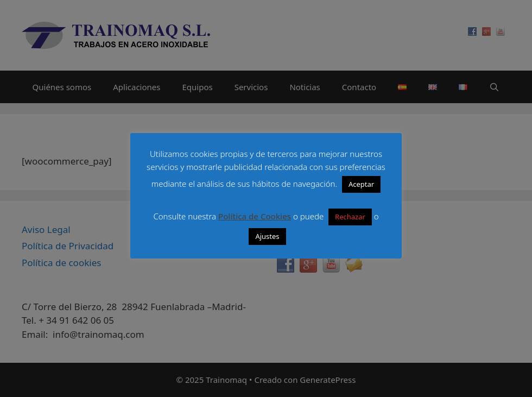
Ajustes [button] (267, 236)
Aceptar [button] (361, 184)
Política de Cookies (255, 216)
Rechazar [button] (350, 217)
